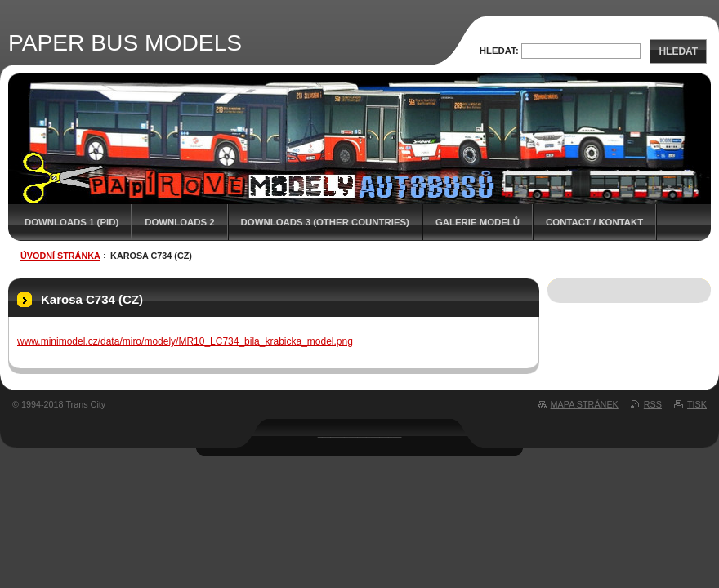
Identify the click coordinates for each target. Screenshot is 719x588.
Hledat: (499, 51)
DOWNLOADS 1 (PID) (71, 222)
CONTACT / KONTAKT (594, 222)
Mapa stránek (585, 404)
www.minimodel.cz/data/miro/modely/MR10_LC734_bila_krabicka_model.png (185, 341)
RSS (653, 404)
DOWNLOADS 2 (179, 222)
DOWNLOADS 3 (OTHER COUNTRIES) (325, 222)
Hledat (678, 51)
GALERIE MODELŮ (478, 222)
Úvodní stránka (60, 256)
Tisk (697, 404)
